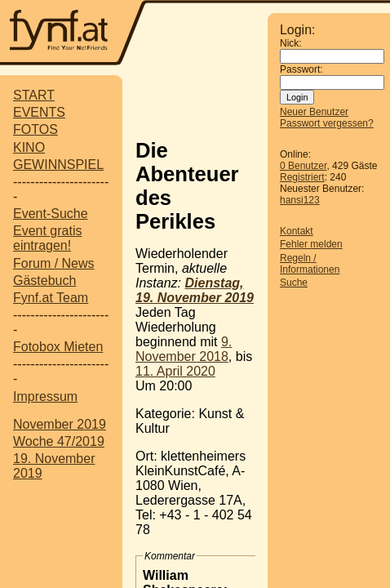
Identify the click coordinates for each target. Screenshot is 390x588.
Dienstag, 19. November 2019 (195, 290)
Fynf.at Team (51, 298)
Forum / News (54, 263)
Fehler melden (311, 244)
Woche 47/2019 (59, 441)
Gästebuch (44, 281)
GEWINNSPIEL (58, 165)
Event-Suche (51, 214)
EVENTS (39, 112)
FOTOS (35, 129)
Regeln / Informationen (310, 264)
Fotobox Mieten (58, 347)
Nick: (291, 43)
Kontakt (297, 231)
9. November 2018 (184, 349)
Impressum (45, 396)
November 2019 (60, 424)
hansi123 (300, 200)
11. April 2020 (175, 371)
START (34, 95)
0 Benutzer (303, 166)
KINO (29, 147)
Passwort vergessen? (327, 123)
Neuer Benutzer (314, 112)
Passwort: (301, 69)
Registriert (302, 177)
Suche (294, 283)
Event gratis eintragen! (47, 238)
